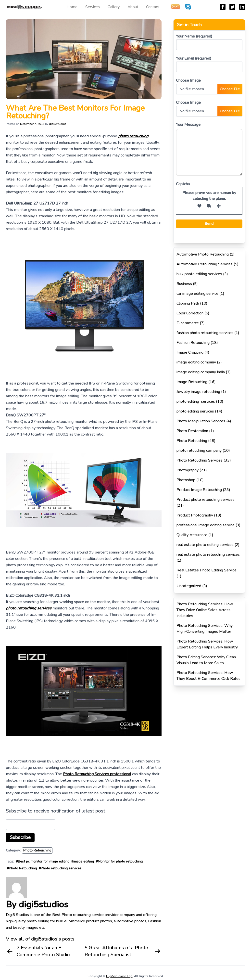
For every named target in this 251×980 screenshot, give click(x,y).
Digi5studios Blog (119, 976)
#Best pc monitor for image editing (43, 861)
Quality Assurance (192, 535)
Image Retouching (192, 382)
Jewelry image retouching (198, 392)
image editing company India (201, 372)
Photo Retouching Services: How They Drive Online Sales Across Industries (205, 610)
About (133, 7)
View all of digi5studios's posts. (41, 939)
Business (184, 284)
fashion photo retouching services (205, 333)
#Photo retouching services (60, 868)
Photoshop (186, 480)
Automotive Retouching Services (205, 264)
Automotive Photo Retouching (203, 254)
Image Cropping (190, 352)
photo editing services (196, 401)
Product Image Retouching (199, 490)
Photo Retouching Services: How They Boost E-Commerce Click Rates (208, 676)
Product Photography (195, 515)
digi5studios (58, 124)
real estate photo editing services (205, 545)
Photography (188, 470)
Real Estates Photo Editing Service (207, 570)
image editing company (196, 362)
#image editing (83, 861)
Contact (153, 7)
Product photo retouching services (206, 500)
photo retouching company (199, 451)
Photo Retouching (37, 850)
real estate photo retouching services (208, 554)
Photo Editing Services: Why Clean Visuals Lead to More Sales (206, 660)
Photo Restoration (192, 431)
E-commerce (188, 323)
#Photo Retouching (22, 868)
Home (72, 7)
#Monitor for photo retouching (119, 861)
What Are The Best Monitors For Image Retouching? (75, 112)
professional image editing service (206, 525)
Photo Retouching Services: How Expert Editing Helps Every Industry (207, 644)
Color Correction (190, 313)
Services (93, 7)
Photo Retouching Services (200, 460)
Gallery (114, 7)
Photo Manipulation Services (201, 421)
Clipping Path (188, 303)
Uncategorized (189, 586)
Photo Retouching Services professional (97, 774)
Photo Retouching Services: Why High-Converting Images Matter (205, 629)
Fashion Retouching (193, 343)
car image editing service (197, 294)
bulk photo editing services (199, 274)
